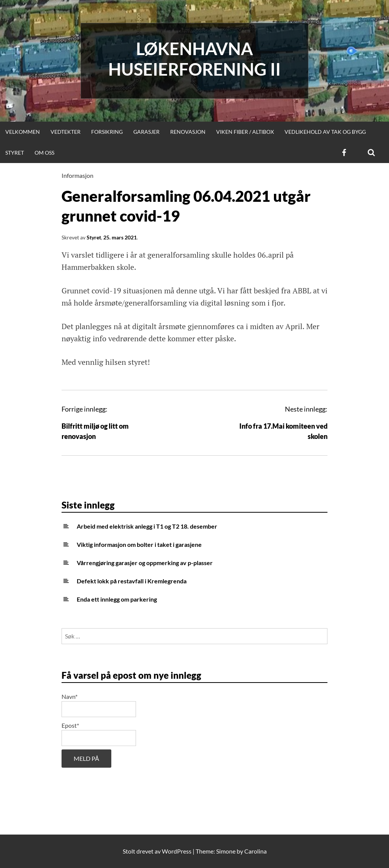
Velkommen (23, 132)
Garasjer (146, 132)
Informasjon (77, 175)
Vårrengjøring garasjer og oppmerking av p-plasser (145, 563)
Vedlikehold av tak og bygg (325, 132)
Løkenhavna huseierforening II (194, 59)
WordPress (177, 851)
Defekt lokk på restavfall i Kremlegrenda (132, 581)
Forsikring (107, 132)
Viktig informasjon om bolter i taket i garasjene (139, 544)
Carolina (255, 851)
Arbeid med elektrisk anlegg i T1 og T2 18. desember (147, 526)
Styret (15, 153)
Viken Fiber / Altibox (245, 132)
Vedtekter (66, 132)
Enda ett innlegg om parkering (117, 599)
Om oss (44, 153)
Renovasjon (188, 132)
